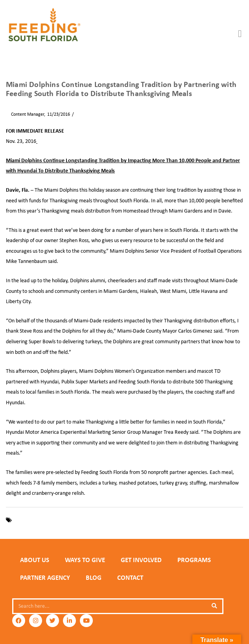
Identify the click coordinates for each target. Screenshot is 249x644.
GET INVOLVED (141, 560)
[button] (240, 34)
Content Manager (25, 114)
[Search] (214, 606)
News (81, 114)
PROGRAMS (194, 560)
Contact (130, 577)
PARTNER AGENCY (45, 577)
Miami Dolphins (81, 520)
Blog (94, 577)
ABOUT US (35, 560)
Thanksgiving (115, 520)
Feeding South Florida (37, 520)
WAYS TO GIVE (85, 560)
